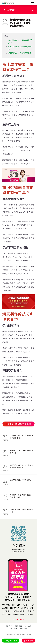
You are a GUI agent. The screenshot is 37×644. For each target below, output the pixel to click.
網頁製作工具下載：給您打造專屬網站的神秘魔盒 (22, 466)
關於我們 (9, 626)
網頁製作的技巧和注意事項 (20, 53)
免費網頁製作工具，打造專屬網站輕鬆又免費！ (22, 437)
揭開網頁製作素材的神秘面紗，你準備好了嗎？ (22, 496)
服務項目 (19, 626)
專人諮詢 (14, 628)
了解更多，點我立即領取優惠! (18, 424)
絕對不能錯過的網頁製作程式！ (22, 480)
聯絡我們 (23, 628)
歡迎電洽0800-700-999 (19, 552)
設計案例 (28, 626)
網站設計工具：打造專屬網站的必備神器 (22, 452)
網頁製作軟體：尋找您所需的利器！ (22, 511)
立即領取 (19, 546)
